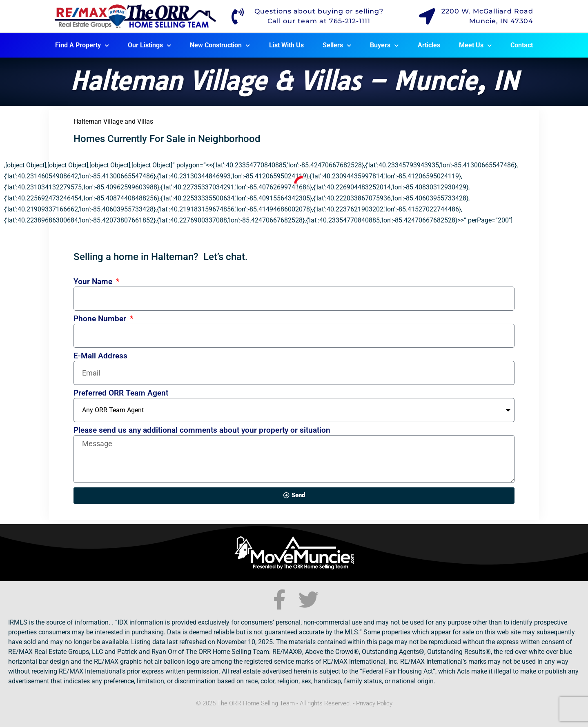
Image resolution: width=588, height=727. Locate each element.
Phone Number (101, 319)
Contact (522, 45)
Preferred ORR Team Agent (121, 393)
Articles (429, 45)
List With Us (286, 45)
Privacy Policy (374, 703)
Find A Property (82, 46)
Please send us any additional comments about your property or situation (202, 430)
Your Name (94, 282)
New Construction (220, 46)
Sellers (337, 46)
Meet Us (475, 46)
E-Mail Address (100, 356)
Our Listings (149, 46)
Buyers (384, 46)
